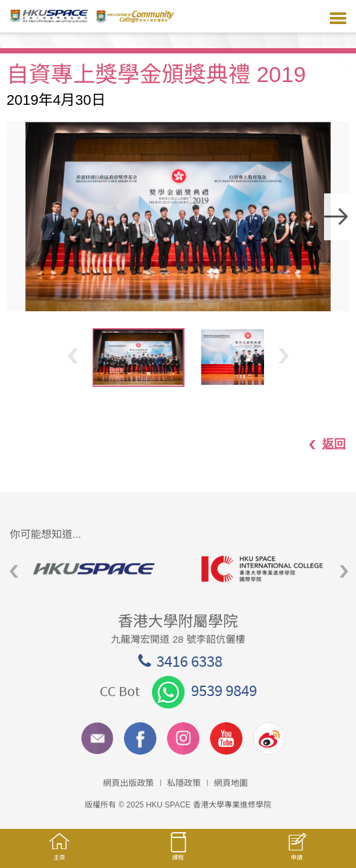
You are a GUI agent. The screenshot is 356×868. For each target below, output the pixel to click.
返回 (321, 444)
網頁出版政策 (128, 783)
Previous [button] (73, 356)
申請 (297, 853)
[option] (178, 217)
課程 (178, 852)
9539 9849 (204, 690)
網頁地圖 (231, 783)
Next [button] (337, 217)
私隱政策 (184, 783)
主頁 (59, 853)
